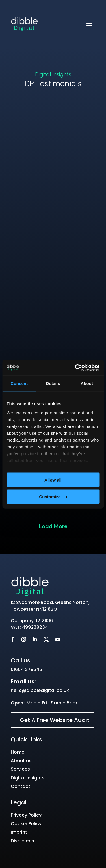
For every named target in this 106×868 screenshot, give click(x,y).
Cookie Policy (26, 824)
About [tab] (87, 383)
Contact (20, 786)
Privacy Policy (26, 815)
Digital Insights (53, 74)
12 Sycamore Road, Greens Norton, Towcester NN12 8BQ (50, 606)
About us (21, 761)
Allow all (53, 480)
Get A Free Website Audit (55, 720)
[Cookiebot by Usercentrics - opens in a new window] (75, 368)
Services (20, 769)
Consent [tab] (19, 383)
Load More (53, 526)
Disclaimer (23, 841)
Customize (53, 496)
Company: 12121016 (32, 621)
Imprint (19, 832)
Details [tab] (53, 383)
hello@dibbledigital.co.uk (40, 690)
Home (18, 752)
